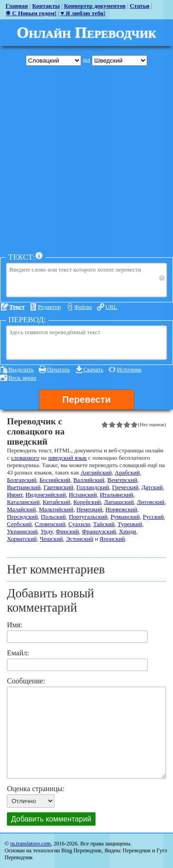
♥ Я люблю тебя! (83, 13)
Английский (96, 472)
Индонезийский (45, 495)
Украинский (22, 531)
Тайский (104, 524)
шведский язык (67, 458)
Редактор (49, 307)
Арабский (127, 472)
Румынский (125, 517)
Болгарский (22, 480)
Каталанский (23, 502)
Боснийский (55, 480)
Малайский (21, 509)
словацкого (25, 458)
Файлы (83, 307)
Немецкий (89, 509)
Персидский (22, 517)
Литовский (151, 502)
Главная (17, 6)
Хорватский (22, 539)
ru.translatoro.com (30, 844)
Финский (67, 531)
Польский (54, 517)
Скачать (94, 369)
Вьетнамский (24, 487)
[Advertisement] (86, 159)
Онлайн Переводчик (86, 32)
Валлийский (89, 480)
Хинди (128, 531)
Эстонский (80, 539)
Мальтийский (56, 509)
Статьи (140, 6)
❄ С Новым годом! (31, 13)
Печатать (59, 369)
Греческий (125, 487)
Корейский (87, 502)
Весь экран (22, 378)
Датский (152, 487)
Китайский (56, 502)
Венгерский (122, 480)
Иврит (15, 495)
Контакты (46, 6)
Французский (99, 531)
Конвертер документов (95, 6)
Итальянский (116, 495)
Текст (17, 307)
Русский (153, 517)
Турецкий (130, 524)
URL (111, 307)
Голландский (92, 487)
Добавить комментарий (51, 819)
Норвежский (121, 509)
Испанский (83, 495)
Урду (47, 531)
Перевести (86, 399)
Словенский (50, 524)
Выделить (21, 369)
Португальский (88, 517)
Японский (112, 539)
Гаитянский (59, 487)
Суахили (79, 524)
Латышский (119, 502)
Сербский (19, 524)
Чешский (51, 539)
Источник (129, 369)
